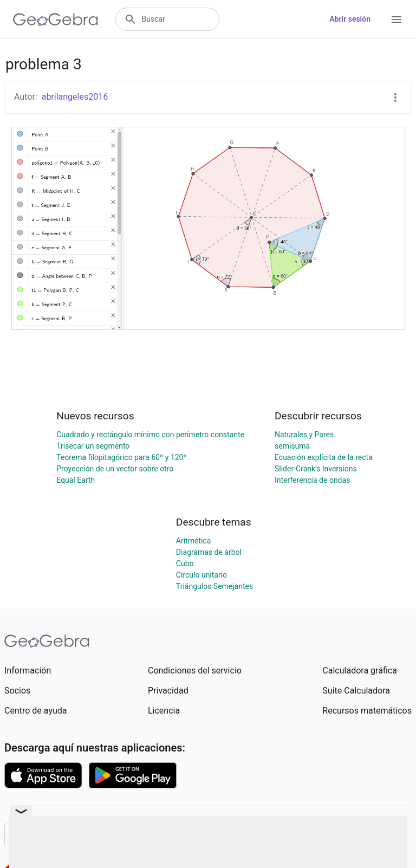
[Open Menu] (396, 20)
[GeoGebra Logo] (56, 20)
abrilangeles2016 (75, 97)
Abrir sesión (350, 19)
